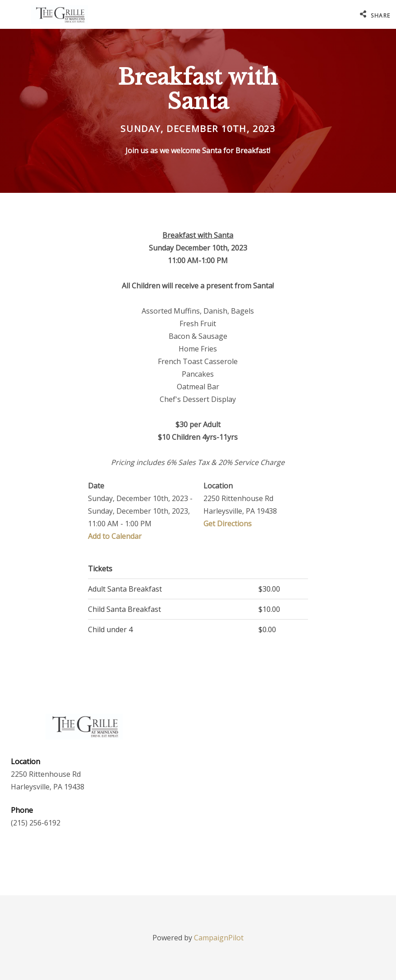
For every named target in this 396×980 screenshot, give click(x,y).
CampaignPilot (219, 938)
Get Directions (228, 524)
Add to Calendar (115, 536)
